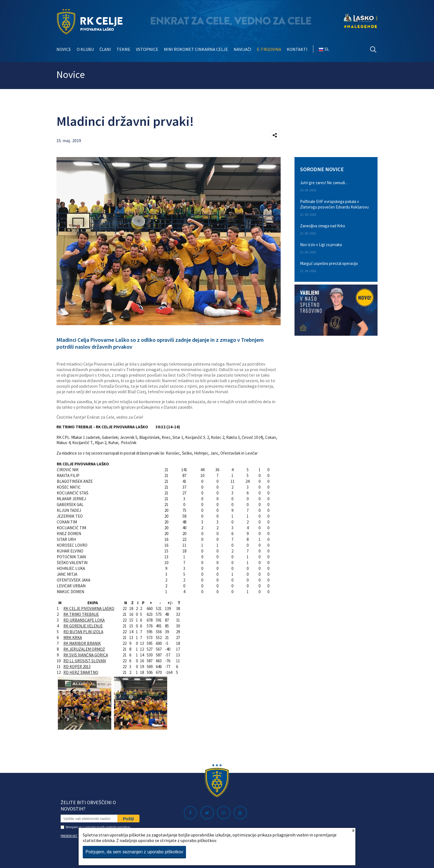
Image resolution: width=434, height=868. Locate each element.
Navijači (242, 49)
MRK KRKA (73, 638)
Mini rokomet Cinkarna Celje (196, 49)
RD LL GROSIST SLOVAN (85, 661)
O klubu (85, 49)
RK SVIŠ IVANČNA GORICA (86, 655)
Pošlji (128, 819)
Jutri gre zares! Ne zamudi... (324, 183)
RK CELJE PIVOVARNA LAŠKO (89, 608)
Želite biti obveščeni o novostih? (88, 806)
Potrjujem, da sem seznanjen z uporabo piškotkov (134, 852)
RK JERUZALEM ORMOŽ (84, 649)
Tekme (123, 49)
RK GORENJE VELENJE (83, 626)
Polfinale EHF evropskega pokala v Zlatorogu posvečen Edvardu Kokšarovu (334, 204)
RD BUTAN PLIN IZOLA (83, 632)
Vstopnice (147, 49)
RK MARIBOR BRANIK (82, 643)
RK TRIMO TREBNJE (81, 614)
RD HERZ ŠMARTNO (81, 672)
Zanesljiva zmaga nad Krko (323, 226)
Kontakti (297, 49)
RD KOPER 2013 (77, 667)
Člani (105, 49)
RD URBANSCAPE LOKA (84, 620)
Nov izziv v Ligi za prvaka (321, 245)
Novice (64, 49)
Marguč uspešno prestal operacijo (329, 263)
